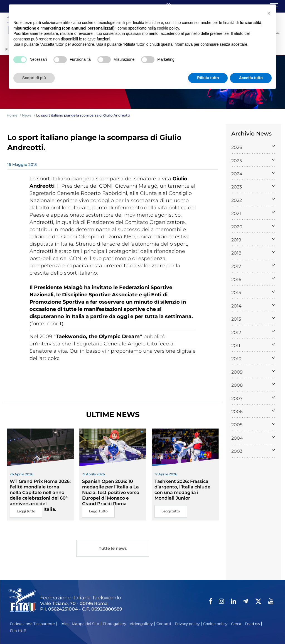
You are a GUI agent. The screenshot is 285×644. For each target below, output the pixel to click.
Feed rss (252, 624)
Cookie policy (215, 624)
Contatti (164, 624)
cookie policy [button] (168, 28)
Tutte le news (113, 549)
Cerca (236, 624)
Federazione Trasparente (32, 624)
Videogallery (141, 624)
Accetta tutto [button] (251, 78)
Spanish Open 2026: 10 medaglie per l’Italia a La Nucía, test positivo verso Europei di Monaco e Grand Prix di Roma (111, 492)
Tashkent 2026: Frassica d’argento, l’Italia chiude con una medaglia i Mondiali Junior (182, 490)
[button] (269, 13)
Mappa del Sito (85, 624)
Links (63, 624)
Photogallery (114, 624)
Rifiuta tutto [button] (208, 78)
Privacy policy (187, 624)
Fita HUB (18, 631)
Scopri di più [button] (34, 78)
